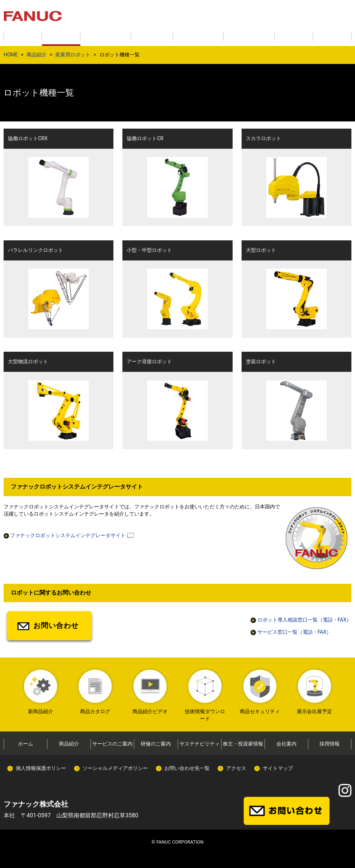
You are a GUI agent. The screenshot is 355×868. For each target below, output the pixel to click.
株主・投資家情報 (243, 744)
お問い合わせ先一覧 (187, 768)
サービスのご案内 (112, 744)
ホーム (25, 744)
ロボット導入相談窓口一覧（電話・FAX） (301, 620)
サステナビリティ (200, 744)
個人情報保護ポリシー (41, 768)
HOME (11, 55)
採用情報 (330, 744)
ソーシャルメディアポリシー (115, 768)
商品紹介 (37, 55)
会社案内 (286, 744)
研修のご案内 (156, 744)
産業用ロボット (73, 55)
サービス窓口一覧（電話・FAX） (291, 632)
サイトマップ (278, 768)
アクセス (236, 768)
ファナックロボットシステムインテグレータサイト (65, 535)
